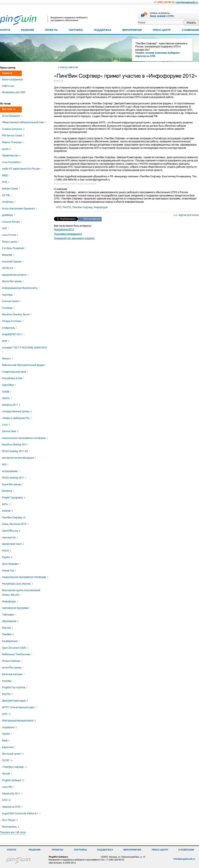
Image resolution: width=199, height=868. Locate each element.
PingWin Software (13, 780)
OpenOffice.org (11, 531)
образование (10, 621)
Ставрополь (10, 328)
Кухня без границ (13, 484)
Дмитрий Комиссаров (15, 701)
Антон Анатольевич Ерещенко (19, 209)
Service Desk (10, 431)
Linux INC (8, 787)
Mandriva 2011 (11, 405)
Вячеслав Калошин (13, 674)
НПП (59, 207)
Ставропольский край (15, 372)
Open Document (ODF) (15, 648)
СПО (6, 800)
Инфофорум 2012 (64, 230)
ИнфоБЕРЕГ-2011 (13, 334)
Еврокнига (9, 747)
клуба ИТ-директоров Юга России (22, 169)
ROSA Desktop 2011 (14, 478)
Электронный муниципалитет (19, 721)
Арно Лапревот (11, 564)
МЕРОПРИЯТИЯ (132, 30)
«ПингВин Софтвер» (14, 767)
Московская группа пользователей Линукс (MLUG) (21, 593)
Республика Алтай (13, 378)
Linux (6, 425)
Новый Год (9, 571)
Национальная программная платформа (25, 577)
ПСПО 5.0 (9, 268)
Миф (6, 741)
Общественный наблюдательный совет (24, 122)
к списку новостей (68, 67)
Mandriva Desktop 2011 (16, 445)
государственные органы (17, 411)
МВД (6, 175)
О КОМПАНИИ (190, 30)
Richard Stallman (12, 661)
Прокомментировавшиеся (68, 234)
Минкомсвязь (10, 827)
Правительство (11, 156)
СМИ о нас (8, 86)
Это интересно (92, 219)
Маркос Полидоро (13, 142)
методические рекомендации (19, 458)
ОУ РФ (7, 195)
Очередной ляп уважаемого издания (74, 238)
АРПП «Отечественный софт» (20, 707)
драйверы (9, 215)
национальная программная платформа (25, 438)
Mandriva (8, 491)
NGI (5, 464)
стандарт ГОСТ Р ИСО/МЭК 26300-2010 (25, 350)
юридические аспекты (15, 275)
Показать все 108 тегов (13, 832)
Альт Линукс (10, 820)
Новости (7, 73)
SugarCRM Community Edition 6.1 (21, 814)
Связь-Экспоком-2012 (15, 524)
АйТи (7, 504)
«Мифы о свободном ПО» (17, 418)
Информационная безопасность (21, 288)
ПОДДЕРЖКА (103, 30)
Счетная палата (12, 301)
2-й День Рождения (14, 248)
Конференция (11, 641)
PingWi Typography (13, 498)
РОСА (6, 551)
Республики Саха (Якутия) (18, 584)
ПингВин (8, 634)
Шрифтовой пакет (13, 544)
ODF (6, 228)
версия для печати (189, 215)
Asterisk (7, 511)
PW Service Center (13, 136)
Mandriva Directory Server (17, 314)
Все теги (9, 109)
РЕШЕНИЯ (27, 30)
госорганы (9, 202)
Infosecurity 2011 (12, 794)
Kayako (7, 557)
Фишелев (8, 255)
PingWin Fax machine (15, 687)
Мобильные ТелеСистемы (17, 654)
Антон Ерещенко (12, 116)
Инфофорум (101, 207)
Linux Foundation (12, 162)
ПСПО (7, 760)
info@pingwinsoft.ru (187, 2)
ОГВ (6, 182)
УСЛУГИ (5, 30)
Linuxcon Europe (12, 222)
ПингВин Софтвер (82, 207)
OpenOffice (9, 385)
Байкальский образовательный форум (24, 365)
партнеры (8, 295)
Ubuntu (7, 398)
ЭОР (6, 341)
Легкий (7, 774)
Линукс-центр (11, 242)
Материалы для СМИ (14, 92)
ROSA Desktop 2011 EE (16, 451)
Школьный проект (13, 754)
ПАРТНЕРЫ (76, 30)
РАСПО (67, 207)
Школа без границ (13, 281)
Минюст (8, 359)
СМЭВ (7, 392)
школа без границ (13, 668)
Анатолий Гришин (13, 262)
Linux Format (10, 235)
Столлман (8, 308)
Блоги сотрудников (12, 79)
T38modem (9, 615)
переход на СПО (12, 807)
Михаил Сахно (11, 189)
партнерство (10, 537)
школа (6, 149)
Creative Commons (13, 129)
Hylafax (7, 734)
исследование (11, 471)
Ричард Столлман (13, 321)
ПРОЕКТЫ (51, 30)
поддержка (9, 727)
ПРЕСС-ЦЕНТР (162, 30)
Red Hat (8, 628)
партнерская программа (16, 608)
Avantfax (8, 681)
